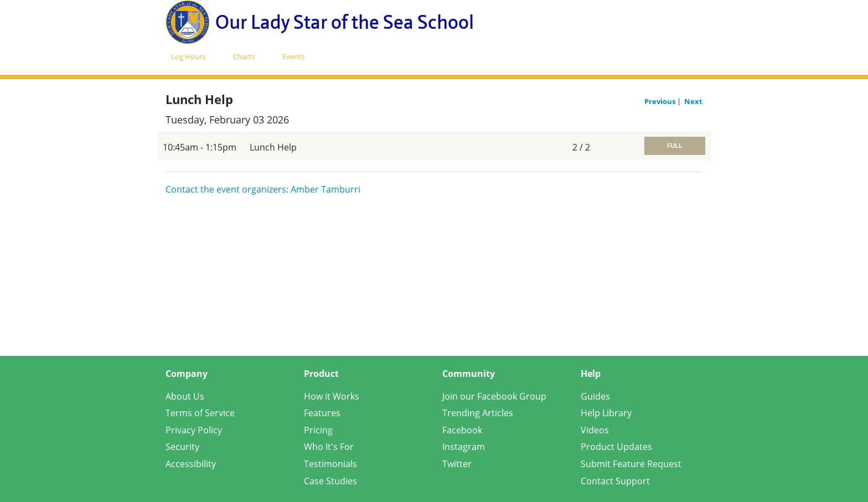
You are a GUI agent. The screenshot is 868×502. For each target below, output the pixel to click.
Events (293, 56)
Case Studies (330, 481)
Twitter (457, 464)
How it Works (332, 396)
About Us (185, 396)
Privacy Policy (194, 430)
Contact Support (615, 481)
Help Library (606, 413)
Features (322, 413)
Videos (595, 430)
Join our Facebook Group (494, 396)
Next (693, 101)
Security (182, 447)
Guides (595, 396)
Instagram (464, 447)
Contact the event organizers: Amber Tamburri (263, 189)
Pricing (318, 430)
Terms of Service (200, 413)
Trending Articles (478, 413)
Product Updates (616, 447)
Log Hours (188, 56)
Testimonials (330, 464)
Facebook (462, 430)
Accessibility (191, 464)
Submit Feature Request (631, 464)
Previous (661, 101)
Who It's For (329, 447)
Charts (244, 56)
